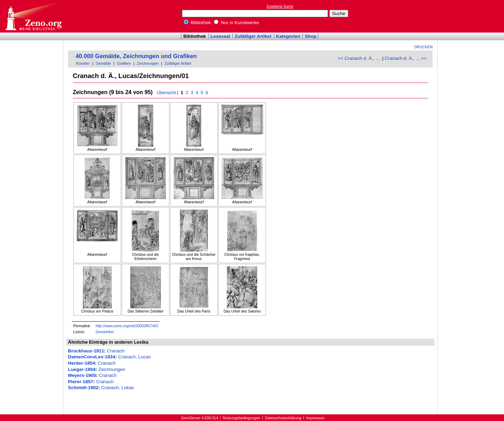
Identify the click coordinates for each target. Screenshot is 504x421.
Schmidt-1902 (83, 388)
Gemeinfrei (105, 332)
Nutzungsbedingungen (242, 418)
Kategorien (288, 36)
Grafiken (124, 63)
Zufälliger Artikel (253, 36)
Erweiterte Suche (280, 6)
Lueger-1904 (82, 369)
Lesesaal (220, 36)
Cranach (115, 351)
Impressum (315, 418)
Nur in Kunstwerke (236, 23)
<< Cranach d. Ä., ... (359, 58)
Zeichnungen (148, 63)
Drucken (424, 47)
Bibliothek (197, 23)
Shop (311, 36)
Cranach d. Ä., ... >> (405, 58)
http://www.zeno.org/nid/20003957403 (127, 326)
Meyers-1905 (82, 375)
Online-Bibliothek (33, 16)
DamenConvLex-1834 (92, 357)
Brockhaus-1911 (86, 351)
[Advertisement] (472, 16)
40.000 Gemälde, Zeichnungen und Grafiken (136, 56)
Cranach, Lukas (117, 388)
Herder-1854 (81, 363)
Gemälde (103, 63)
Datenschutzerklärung (283, 418)
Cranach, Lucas (134, 357)
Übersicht (166, 93)
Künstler (83, 63)
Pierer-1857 (80, 382)
